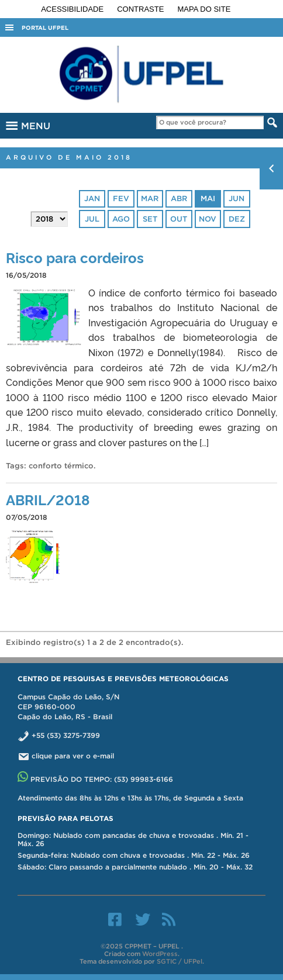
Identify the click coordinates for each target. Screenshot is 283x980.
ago (121, 219)
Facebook (115, 919)
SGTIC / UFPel (180, 961)
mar (150, 199)
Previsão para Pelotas (65, 818)
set (150, 219)
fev (121, 199)
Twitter (143, 919)
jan (92, 199)
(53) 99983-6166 (144, 779)
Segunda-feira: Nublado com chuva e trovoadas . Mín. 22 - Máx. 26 (134, 855)
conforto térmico (61, 466)
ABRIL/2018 (48, 499)
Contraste (141, 9)
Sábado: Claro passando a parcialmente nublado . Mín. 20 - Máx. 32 (135, 867)
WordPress (160, 954)
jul (92, 219)
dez (237, 219)
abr (179, 199)
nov (208, 219)
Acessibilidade (73, 9)
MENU (27, 124)
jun (237, 199)
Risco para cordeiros (75, 257)
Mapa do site (204, 9)
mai (208, 199)
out (179, 219)
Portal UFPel (45, 28)
